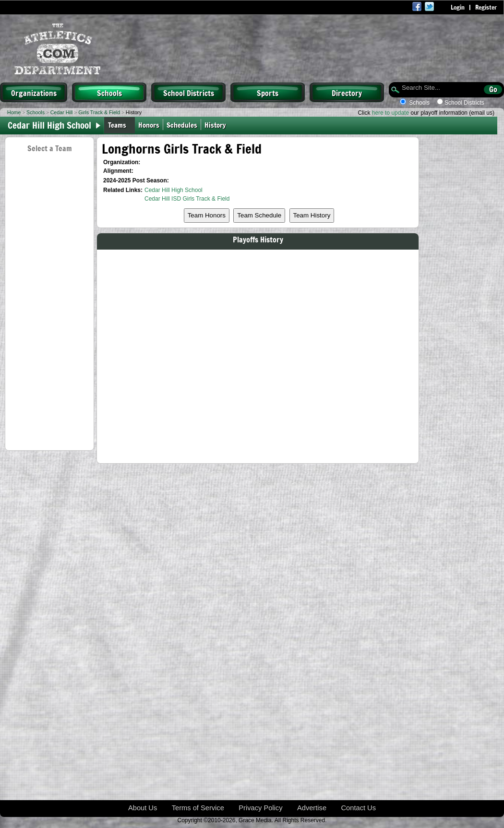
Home (14, 112)
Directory (347, 93)
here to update (390, 113)
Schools (109, 93)
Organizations (34, 93)
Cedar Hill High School (174, 190)
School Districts (189, 93)
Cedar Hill (62, 112)
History (217, 125)
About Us (143, 808)
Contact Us (359, 808)
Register (486, 7)
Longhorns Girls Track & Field (182, 149)
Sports (268, 93)
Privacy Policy (260, 808)
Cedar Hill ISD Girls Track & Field (187, 199)
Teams (117, 125)
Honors (149, 125)
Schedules (182, 125)
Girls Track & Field (99, 112)
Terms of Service (198, 808)
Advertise (312, 808)
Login (458, 7)
